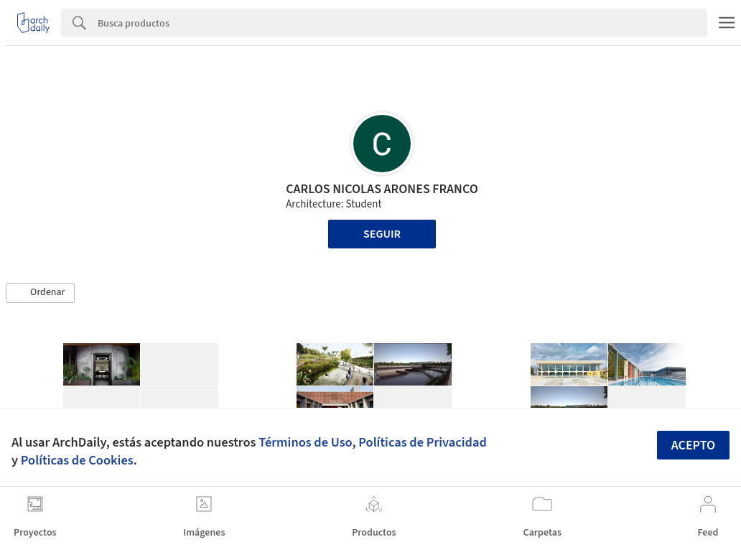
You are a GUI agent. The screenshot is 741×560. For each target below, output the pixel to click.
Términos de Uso (305, 442)
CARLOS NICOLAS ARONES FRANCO (382, 189)
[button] (40, 293)
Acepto (694, 445)
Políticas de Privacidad (423, 442)
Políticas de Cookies (77, 460)
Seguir (382, 234)
